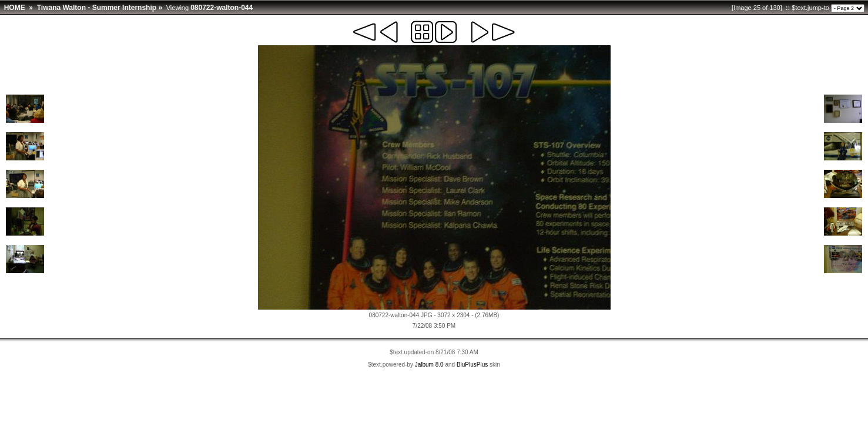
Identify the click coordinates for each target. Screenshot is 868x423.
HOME (15, 8)
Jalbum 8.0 (429, 365)
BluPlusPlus (472, 365)
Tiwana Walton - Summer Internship (97, 8)
